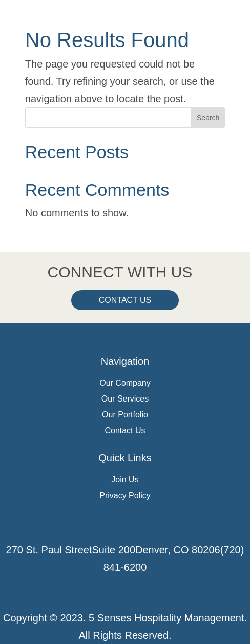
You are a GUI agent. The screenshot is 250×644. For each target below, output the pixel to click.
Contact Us (125, 300)
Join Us (125, 480)
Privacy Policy (125, 495)
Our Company (125, 383)
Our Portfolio (125, 415)
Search (208, 118)
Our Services (125, 399)
